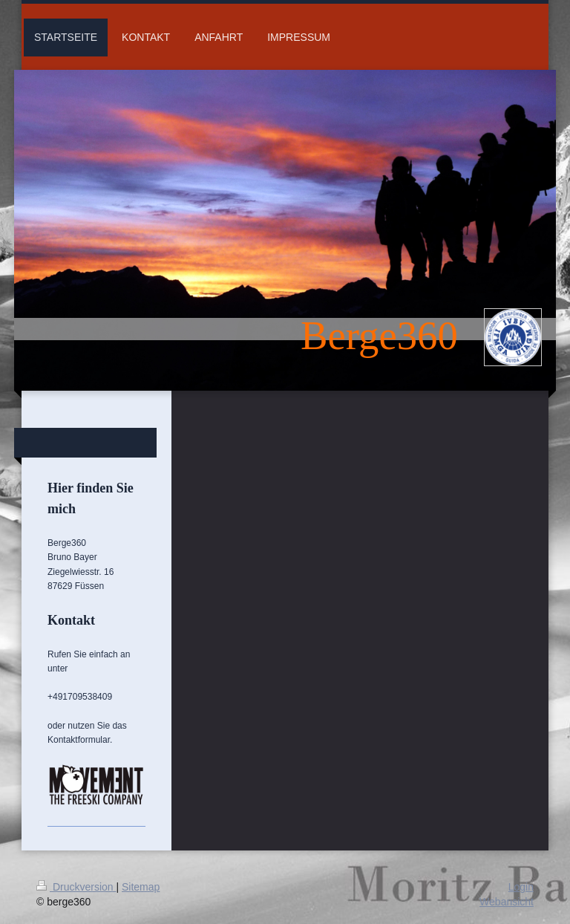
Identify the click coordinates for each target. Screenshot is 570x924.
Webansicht (507, 902)
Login (521, 887)
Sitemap (141, 887)
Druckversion (76, 887)
